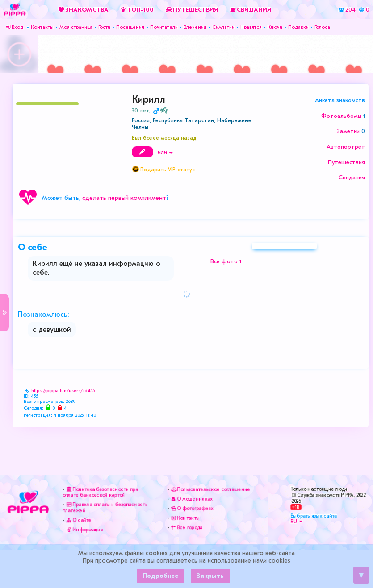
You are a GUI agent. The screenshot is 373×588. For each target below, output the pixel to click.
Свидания (352, 177)
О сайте (78, 521)
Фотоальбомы (341, 116)
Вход (14, 27)
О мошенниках (191, 499)
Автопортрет (346, 147)
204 (350, 9)
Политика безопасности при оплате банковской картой (100, 492)
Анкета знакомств (340, 100)
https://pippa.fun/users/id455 (63, 391)
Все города (185, 528)
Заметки (348, 131)
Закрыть (210, 576)
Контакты (184, 518)
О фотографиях (191, 509)
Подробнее (160, 576)
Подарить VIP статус (168, 170)
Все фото (226, 263)
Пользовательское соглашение (210, 489)
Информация (84, 530)
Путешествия (346, 162)
